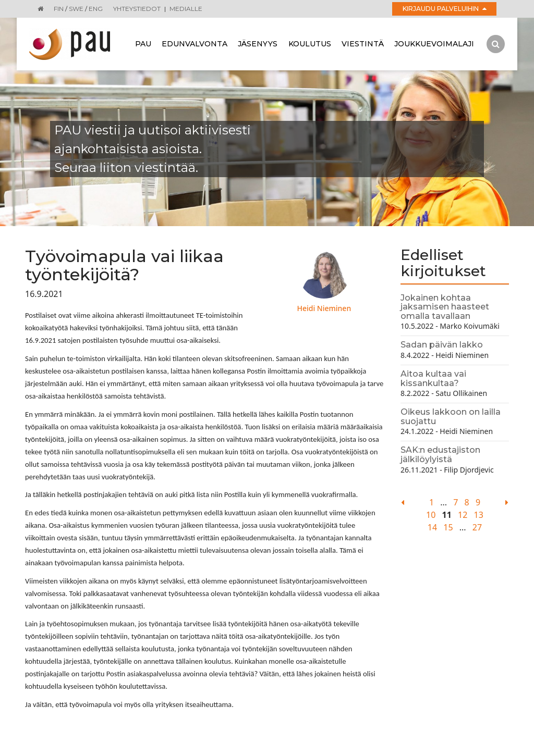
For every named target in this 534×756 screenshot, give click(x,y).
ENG (96, 9)
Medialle (186, 9)
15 (448, 527)
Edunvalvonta (195, 44)
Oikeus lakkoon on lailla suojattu (451, 417)
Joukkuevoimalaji (434, 44)
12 (463, 515)
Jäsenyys (258, 44)
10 (431, 515)
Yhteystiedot (137, 9)
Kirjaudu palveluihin (445, 9)
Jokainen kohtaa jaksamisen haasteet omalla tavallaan (445, 307)
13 (479, 515)
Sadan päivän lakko (442, 345)
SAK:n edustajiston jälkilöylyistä (440, 455)
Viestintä (363, 44)
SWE (76, 9)
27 (477, 527)
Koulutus (310, 44)
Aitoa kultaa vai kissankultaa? (433, 379)
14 (432, 527)
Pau (143, 44)
